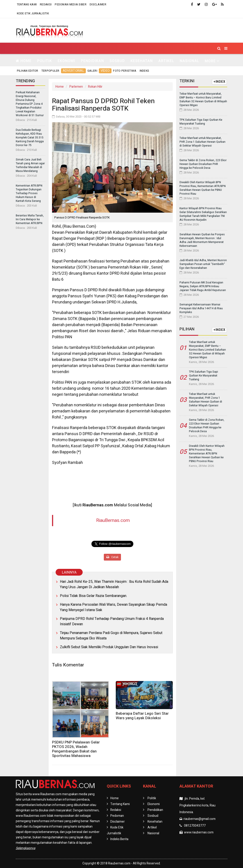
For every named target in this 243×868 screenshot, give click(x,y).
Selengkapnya (26, 848)
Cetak (112, 557)
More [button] (210, 61)
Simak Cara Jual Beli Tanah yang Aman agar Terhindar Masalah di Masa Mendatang (30, 165)
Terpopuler (50, 71)
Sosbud (117, 61)
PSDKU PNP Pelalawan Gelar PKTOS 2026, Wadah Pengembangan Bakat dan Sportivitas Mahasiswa (76, 749)
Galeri (92, 71)
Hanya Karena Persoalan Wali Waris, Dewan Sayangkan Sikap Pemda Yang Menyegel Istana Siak (114, 607)
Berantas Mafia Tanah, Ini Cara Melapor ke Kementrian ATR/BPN (30, 219)
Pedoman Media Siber (71, 4)
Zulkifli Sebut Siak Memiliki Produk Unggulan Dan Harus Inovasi (109, 647)
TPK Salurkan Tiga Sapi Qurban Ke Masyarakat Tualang (201, 122)
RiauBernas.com (113, 520)
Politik (45, 61)
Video (105, 71)
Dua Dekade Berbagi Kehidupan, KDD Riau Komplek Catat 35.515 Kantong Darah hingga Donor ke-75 (30, 138)
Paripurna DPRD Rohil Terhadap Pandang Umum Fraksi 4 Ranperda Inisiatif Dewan (112, 621)
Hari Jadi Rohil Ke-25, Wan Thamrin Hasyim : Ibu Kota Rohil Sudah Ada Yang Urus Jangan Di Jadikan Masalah (114, 584)
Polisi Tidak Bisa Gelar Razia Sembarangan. (93, 596)
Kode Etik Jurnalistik (33, 13)
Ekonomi (66, 61)
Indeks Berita (119, 839)
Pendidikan (92, 61)
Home (24, 61)
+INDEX (219, 82)
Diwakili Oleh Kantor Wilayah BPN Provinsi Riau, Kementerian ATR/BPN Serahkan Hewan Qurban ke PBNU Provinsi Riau (203, 188)
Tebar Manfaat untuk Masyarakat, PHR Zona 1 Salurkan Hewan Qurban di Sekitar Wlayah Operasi (202, 142)
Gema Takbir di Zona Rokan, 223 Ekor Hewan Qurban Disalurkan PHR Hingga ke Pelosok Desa (203, 164)
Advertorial (73, 71)
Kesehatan (142, 61)
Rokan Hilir (95, 87)
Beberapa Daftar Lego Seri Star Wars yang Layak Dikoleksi (142, 716)
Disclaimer (98, 4)
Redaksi (46, 4)
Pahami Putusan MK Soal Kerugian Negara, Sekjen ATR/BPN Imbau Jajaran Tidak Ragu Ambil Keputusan (203, 286)
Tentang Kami (27, 4)
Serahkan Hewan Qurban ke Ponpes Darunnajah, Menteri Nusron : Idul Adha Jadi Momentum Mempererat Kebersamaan (202, 240)
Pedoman (117, 816)
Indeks (144, 71)
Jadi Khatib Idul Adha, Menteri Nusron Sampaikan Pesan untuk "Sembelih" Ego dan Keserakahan (203, 264)
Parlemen (76, 87)
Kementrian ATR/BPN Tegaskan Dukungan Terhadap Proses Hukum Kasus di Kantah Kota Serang (29, 193)
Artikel (166, 61)
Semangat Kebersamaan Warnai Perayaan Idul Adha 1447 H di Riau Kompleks (201, 308)
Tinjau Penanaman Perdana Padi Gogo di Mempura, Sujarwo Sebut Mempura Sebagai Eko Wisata (111, 636)
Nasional (189, 61)
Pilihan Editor (28, 71)
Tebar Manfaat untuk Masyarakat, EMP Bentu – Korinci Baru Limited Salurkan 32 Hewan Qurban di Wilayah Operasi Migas (203, 99)
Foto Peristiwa (125, 71)
